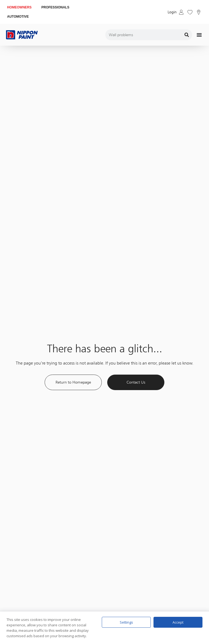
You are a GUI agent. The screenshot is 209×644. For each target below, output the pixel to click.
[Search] (187, 35)
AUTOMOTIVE (18, 17)
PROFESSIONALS (55, 7)
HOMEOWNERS (19, 7)
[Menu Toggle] (199, 35)
